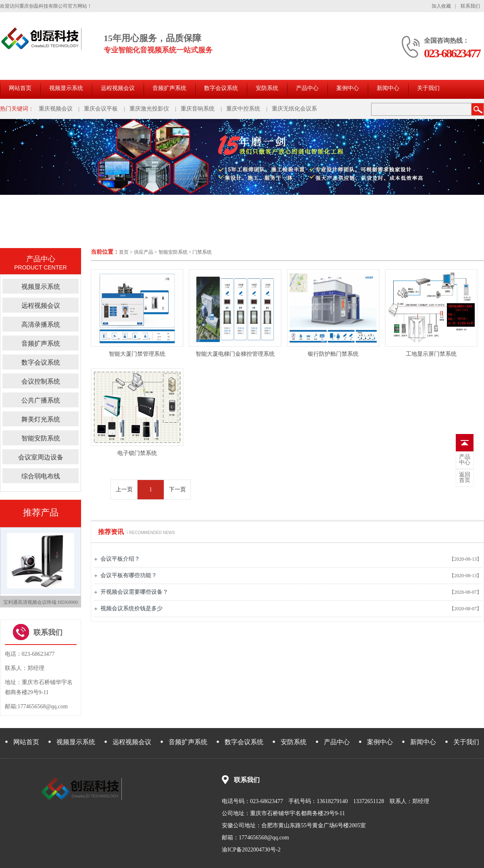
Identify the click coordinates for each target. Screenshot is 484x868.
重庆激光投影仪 (149, 109)
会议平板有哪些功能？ (129, 575)
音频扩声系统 (169, 88)
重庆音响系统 (198, 109)
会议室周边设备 (41, 457)
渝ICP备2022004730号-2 (251, 850)
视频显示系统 (66, 88)
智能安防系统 (173, 252)
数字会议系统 (221, 88)
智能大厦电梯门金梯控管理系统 (235, 354)
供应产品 (144, 252)
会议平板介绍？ (120, 559)
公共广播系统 (41, 400)
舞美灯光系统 (41, 419)
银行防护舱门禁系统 (333, 354)
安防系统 (267, 88)
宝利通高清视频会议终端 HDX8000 (41, 602)
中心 (465, 460)
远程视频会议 (118, 88)
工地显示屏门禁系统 (431, 354)
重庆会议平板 (101, 109)
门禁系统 (202, 252)
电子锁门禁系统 (137, 453)
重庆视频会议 (56, 109)
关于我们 (428, 88)
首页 (124, 252)
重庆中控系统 (243, 109)
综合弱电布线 (41, 476)
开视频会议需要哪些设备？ (134, 592)
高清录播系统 (41, 324)
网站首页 (20, 88)
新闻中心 (388, 88)
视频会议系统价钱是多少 (131, 608)
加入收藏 (441, 6)
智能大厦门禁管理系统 (137, 354)
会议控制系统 (41, 381)
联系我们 (470, 6)
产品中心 (307, 88)
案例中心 (348, 88)
